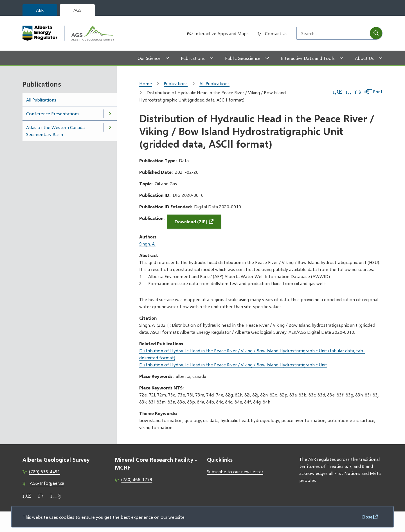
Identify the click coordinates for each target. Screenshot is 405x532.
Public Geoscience (243, 58)
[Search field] (333, 33)
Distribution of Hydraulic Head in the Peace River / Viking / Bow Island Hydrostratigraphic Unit (233, 365)
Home (146, 83)
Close (367, 517)
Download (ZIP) (191, 221)
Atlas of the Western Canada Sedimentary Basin (55, 131)
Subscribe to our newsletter (235, 471)
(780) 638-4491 (44, 471)
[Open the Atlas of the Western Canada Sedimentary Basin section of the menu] (110, 127)
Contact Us (276, 33)
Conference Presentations (53, 113)
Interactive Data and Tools (308, 58)
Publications (193, 58)
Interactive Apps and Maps (221, 33)
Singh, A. (147, 244)
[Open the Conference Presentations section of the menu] (110, 114)
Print (373, 92)
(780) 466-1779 (137, 479)
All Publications (41, 100)
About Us (364, 58)
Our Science (149, 58)
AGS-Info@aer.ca (47, 483)
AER (40, 10)
